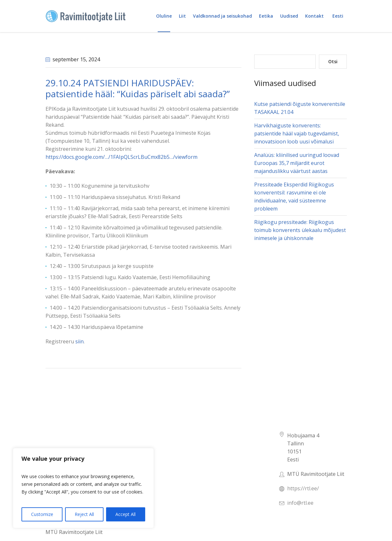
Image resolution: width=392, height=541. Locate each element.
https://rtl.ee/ (303, 488)
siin (79, 341)
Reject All (84, 514)
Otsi (333, 61)
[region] (83, 488)
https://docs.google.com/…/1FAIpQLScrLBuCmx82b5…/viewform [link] (121, 157)
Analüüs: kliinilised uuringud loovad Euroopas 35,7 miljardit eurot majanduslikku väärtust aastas (297, 163)
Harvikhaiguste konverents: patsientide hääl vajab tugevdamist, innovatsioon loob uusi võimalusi (297, 133)
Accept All (125, 514)
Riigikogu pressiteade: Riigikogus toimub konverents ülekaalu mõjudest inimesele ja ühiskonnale (300, 230)
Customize (42, 514)
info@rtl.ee (300, 503)
